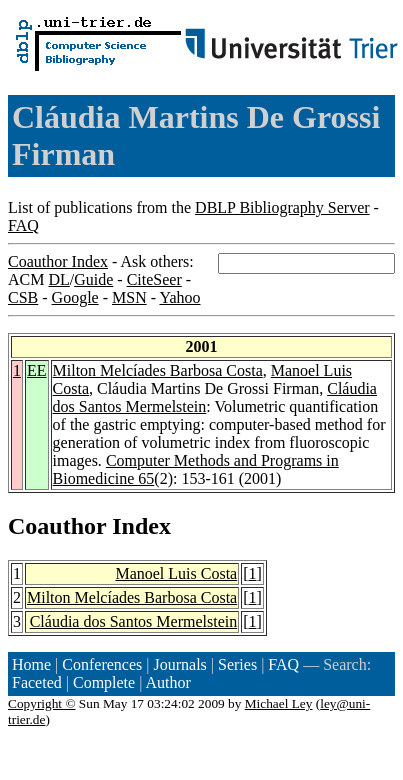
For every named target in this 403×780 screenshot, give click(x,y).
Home (31, 664)
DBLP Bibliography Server (282, 207)
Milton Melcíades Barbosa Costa (158, 370)
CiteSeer (154, 279)
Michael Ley (279, 703)
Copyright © (42, 703)
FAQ (23, 225)
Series (237, 664)
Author (168, 682)
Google (75, 297)
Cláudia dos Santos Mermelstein (134, 621)
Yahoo (179, 297)
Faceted (37, 682)
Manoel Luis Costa (176, 573)
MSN (129, 297)
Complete (104, 682)
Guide (93, 279)
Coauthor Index (58, 261)
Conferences (102, 664)
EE (37, 370)
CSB (23, 297)
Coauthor (57, 526)
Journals (179, 664)
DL (58, 279)
